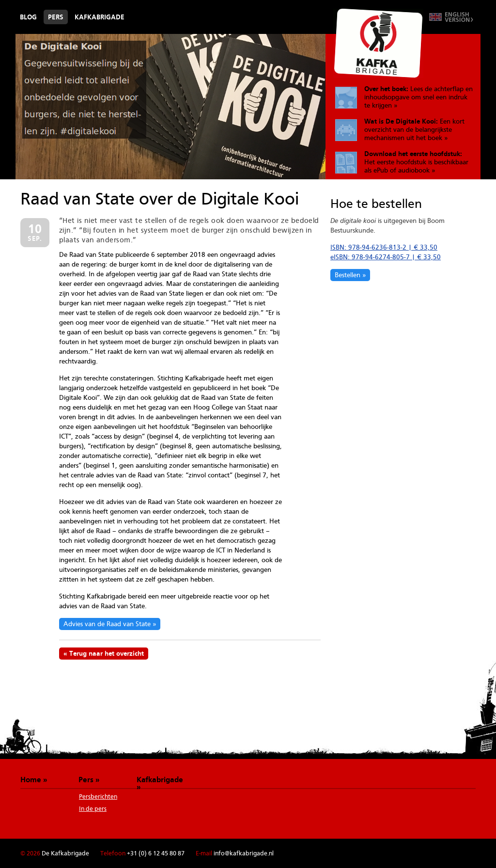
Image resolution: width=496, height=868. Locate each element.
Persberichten (98, 797)
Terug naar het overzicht (107, 653)
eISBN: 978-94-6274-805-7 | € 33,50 (386, 257)
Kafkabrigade (100, 17)
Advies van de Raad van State (107, 624)
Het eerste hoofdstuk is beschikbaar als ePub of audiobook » (416, 162)
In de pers (93, 809)
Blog (28, 17)
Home (31, 779)
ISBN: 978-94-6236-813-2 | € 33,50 (384, 247)
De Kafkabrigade (378, 43)
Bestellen (348, 275)
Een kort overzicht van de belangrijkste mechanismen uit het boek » (414, 129)
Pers (56, 17)
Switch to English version (451, 17)
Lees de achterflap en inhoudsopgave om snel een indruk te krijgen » (418, 97)
